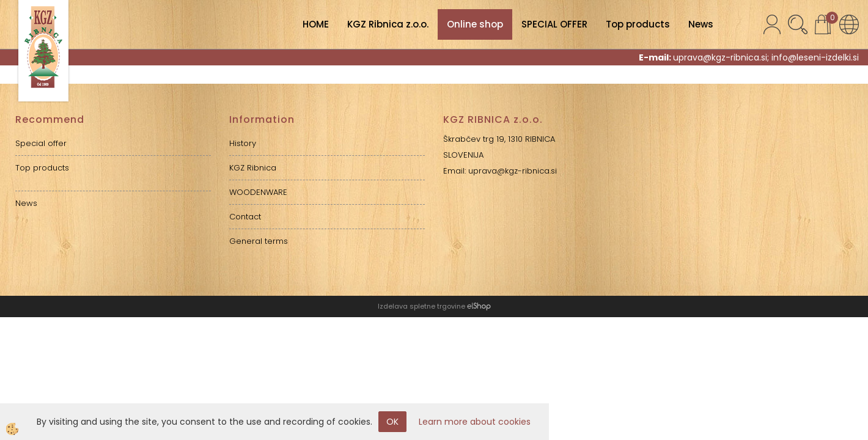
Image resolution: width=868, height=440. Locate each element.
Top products (638, 24)
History (243, 143)
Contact (245, 217)
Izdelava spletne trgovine (421, 306)
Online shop (475, 24)
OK (392, 422)
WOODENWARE (258, 192)
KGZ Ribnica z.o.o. (388, 24)
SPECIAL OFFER (554, 24)
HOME (316, 24)
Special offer (41, 143)
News (701, 24)
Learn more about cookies (475, 422)
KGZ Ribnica (253, 168)
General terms (259, 241)
